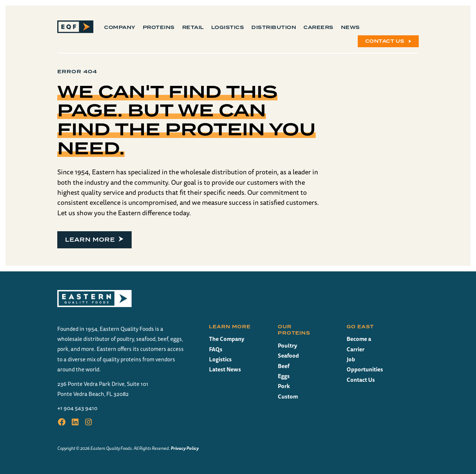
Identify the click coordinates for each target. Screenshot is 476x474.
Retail (193, 28)
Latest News (225, 369)
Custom (288, 396)
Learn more (90, 240)
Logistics (228, 28)
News (350, 28)
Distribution (274, 28)
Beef (284, 366)
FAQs (216, 349)
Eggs (284, 376)
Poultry (287, 346)
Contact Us (385, 41)
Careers (319, 28)
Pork (284, 386)
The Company (227, 339)
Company (120, 28)
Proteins (159, 28)
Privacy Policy (185, 448)
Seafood (288, 356)
